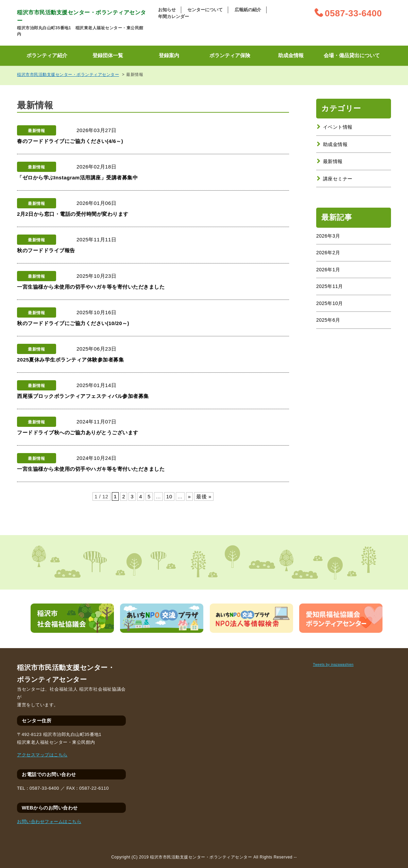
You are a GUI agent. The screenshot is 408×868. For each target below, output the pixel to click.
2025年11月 (330, 286)
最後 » (204, 496)
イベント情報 (338, 127)
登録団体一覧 (108, 55)
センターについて (205, 10)
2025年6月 (328, 320)
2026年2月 (328, 253)
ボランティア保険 (230, 55)
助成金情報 (291, 55)
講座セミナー (338, 179)
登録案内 (169, 55)
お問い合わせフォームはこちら (49, 822)
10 (169, 496)
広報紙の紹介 (248, 10)
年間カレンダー (174, 17)
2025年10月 (330, 303)
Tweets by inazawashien (333, 665)
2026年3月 (328, 236)
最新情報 (333, 161)
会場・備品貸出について (352, 55)
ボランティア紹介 (47, 55)
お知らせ (167, 10)
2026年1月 (328, 270)
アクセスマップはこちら (42, 755)
